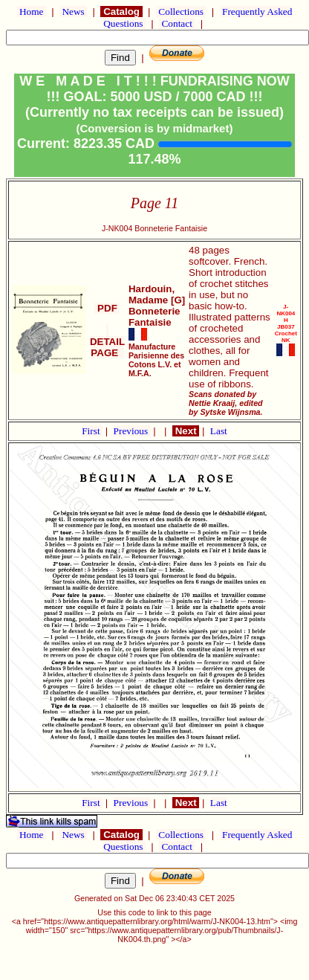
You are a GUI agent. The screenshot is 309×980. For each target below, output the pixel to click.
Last (219, 431)
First (92, 431)
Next (186, 431)
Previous (132, 431)
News (73, 12)
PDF (107, 308)
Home (32, 12)
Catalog (121, 12)
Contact (177, 23)
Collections (181, 12)
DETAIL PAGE (107, 342)
